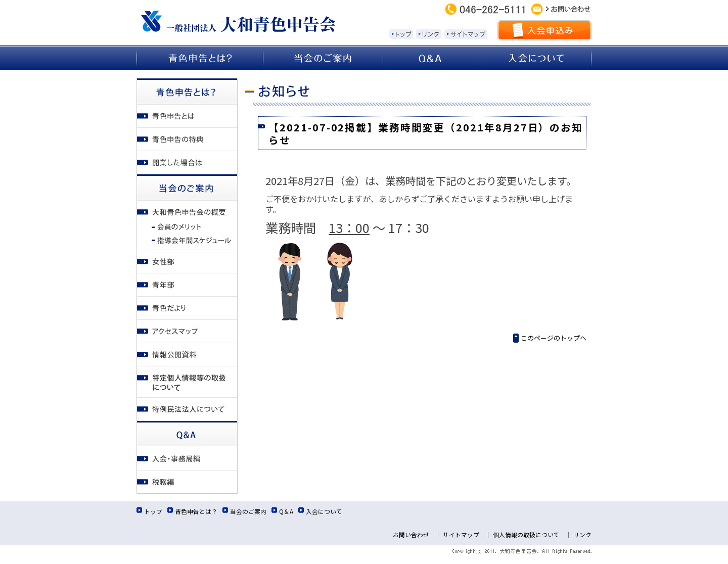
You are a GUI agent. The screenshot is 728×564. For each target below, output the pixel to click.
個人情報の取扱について (526, 534)
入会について (324, 511)
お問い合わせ (411, 534)
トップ (153, 511)
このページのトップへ (554, 338)
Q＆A (286, 511)
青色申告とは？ (196, 511)
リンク (582, 534)
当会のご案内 (248, 511)
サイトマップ (461, 534)
